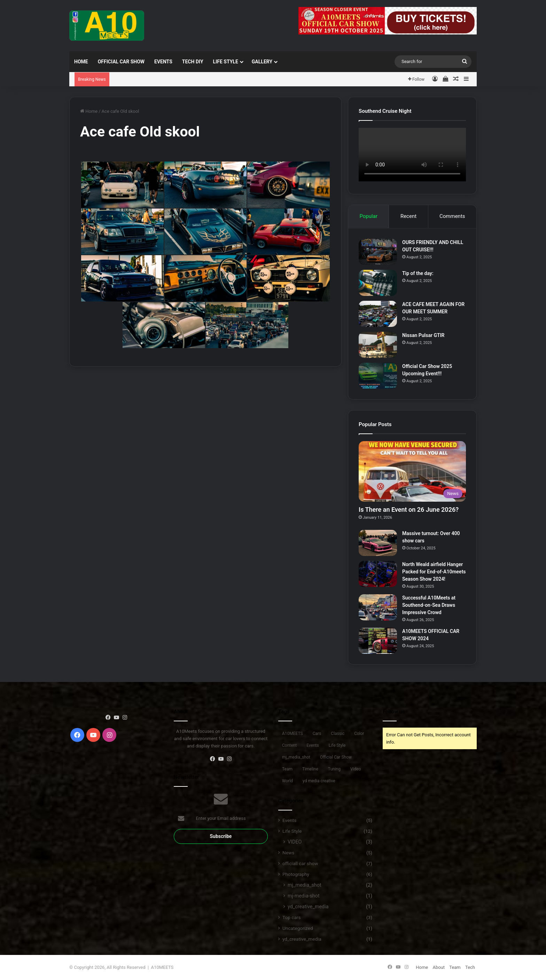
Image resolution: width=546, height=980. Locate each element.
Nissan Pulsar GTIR (423, 335)
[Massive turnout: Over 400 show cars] (378, 543)
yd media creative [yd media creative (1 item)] (319, 781)
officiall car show (300, 863)
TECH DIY (193, 62)
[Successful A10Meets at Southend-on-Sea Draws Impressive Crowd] (378, 607)
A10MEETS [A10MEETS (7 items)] (292, 734)
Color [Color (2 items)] (359, 734)
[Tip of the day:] (378, 283)
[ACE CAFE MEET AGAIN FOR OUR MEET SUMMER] (378, 314)
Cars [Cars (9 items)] (317, 734)
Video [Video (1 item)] (356, 769)
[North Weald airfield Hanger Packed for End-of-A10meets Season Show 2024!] (378, 574)
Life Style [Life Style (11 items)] (337, 745)
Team (455, 967)
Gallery (262, 62)
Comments (452, 216)
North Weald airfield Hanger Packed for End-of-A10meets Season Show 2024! (434, 572)
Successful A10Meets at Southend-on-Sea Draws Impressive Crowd (429, 605)
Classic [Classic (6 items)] (338, 734)
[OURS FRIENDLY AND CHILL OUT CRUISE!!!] (378, 252)
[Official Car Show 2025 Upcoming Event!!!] (378, 376)
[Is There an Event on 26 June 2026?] (412, 471)
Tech (470, 967)
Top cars (292, 917)
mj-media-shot (304, 896)
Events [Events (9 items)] (313, 745)
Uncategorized (298, 928)
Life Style (226, 62)
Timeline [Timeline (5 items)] (310, 769)
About (439, 967)
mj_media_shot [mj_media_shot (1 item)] (296, 757)
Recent (408, 216)
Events (289, 820)
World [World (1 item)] (287, 781)
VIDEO (295, 842)
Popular (368, 216)
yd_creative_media (308, 907)
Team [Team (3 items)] (287, 769)
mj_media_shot (305, 885)
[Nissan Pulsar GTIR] (378, 345)
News (288, 853)
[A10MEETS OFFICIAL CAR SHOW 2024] (378, 641)
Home (81, 62)
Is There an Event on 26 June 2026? (409, 509)
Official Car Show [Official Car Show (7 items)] (336, 757)
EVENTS (163, 62)
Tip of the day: (418, 273)
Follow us (394, 712)
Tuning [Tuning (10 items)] (334, 769)
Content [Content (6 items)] (289, 745)
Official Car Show (121, 62)
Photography (296, 874)
